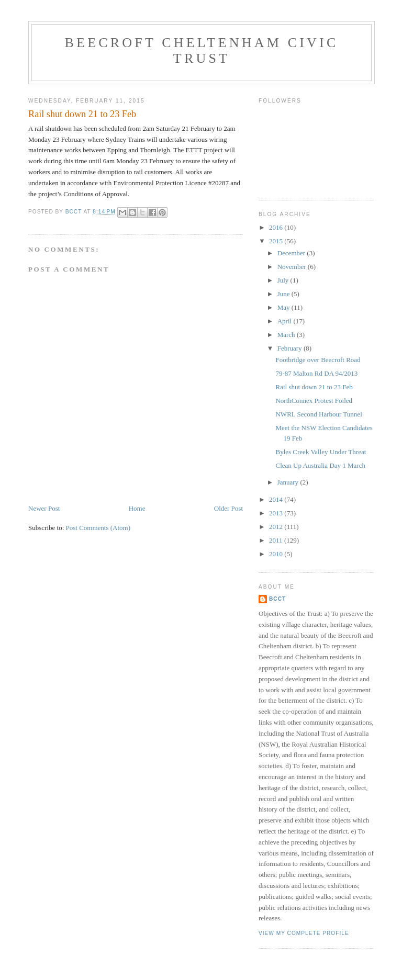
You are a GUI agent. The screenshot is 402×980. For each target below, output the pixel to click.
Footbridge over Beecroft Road (318, 360)
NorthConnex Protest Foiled (314, 401)
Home (137, 508)
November (293, 267)
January (289, 482)
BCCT (277, 599)
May (284, 307)
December (292, 253)
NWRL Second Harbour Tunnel (319, 414)
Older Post (228, 508)
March (287, 335)
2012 (277, 527)
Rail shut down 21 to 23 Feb (314, 387)
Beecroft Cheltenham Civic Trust (202, 50)
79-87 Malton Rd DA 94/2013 (316, 373)
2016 (277, 227)
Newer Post (44, 508)
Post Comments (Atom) (98, 528)
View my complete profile (304, 933)
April (286, 321)
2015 (277, 241)
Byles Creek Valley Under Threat (321, 452)
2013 (277, 513)
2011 (277, 540)
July (284, 280)
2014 (277, 499)
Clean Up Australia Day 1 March (320, 465)
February (291, 348)
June (284, 294)
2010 (277, 554)
